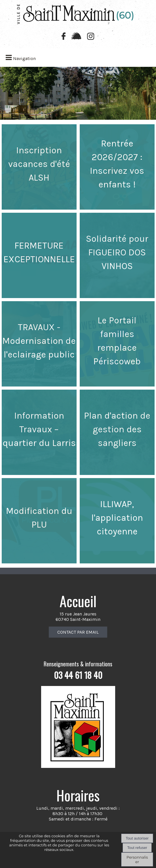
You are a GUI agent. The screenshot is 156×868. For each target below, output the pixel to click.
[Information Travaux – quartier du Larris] (39, 432)
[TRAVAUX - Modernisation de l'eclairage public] (39, 344)
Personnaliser (137, 859)
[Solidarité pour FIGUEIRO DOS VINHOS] (117, 255)
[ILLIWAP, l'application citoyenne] (117, 521)
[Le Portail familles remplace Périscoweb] (117, 344)
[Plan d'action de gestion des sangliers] (117, 432)
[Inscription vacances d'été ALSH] (39, 167)
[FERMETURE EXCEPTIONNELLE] (39, 255)
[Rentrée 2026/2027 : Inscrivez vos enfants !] (117, 167)
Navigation (24, 58)
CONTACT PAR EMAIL (78, 632)
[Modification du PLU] (39, 521)
